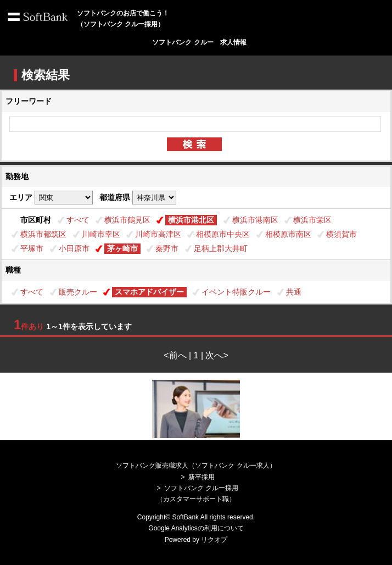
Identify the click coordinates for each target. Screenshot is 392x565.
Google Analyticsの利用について (196, 528)
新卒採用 (201, 477)
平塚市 (32, 248)
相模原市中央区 (223, 234)
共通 (294, 292)
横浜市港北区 (191, 220)
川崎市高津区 (158, 234)
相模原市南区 (288, 234)
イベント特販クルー (236, 292)
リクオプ (214, 540)
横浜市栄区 (312, 220)
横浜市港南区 (255, 220)
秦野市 (167, 248)
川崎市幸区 (101, 234)
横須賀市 (341, 234)
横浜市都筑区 (43, 234)
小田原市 (74, 248)
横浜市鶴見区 (127, 220)
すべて (78, 220)
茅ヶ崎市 (122, 248)
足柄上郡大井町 (221, 248)
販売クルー (78, 292)
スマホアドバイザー (149, 292)
